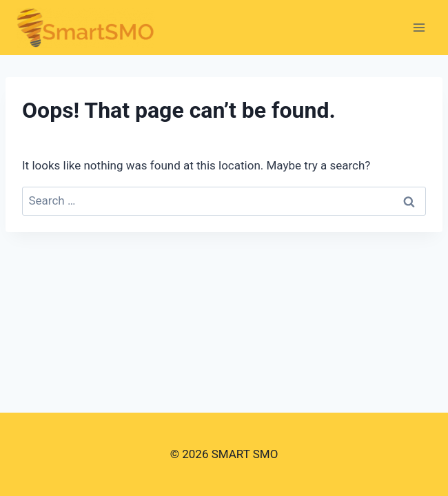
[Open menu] (419, 27)
